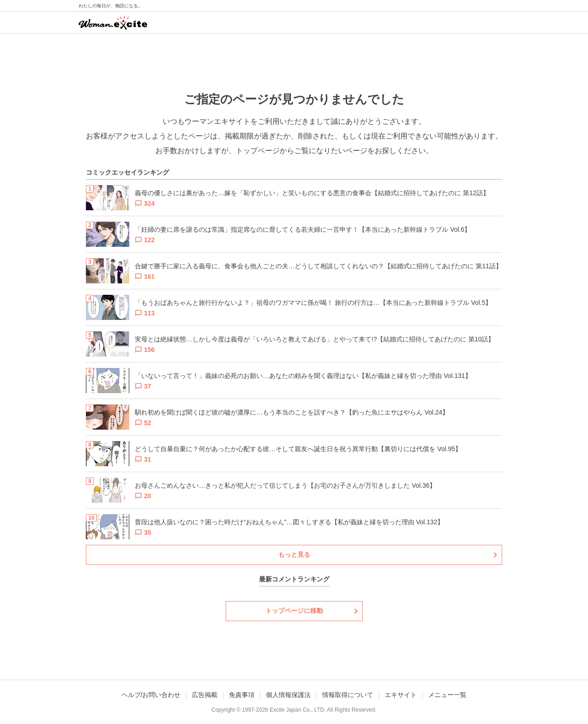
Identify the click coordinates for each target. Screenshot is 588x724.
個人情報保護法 (288, 695)
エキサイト (401, 695)
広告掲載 (205, 695)
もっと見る (294, 554)
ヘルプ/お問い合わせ (151, 695)
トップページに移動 (294, 611)
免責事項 (242, 695)
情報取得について (348, 695)
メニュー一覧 (447, 695)
